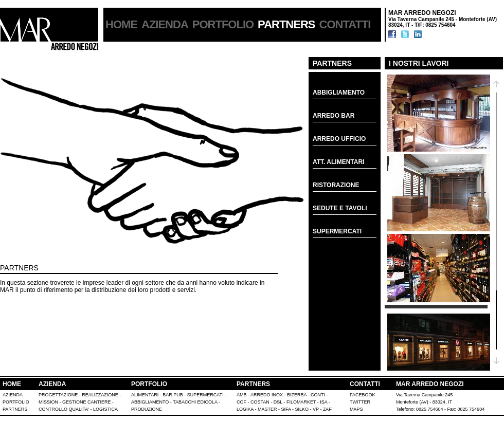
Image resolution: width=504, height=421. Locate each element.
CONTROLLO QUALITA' (64, 409)
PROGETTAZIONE (58, 395)
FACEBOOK (363, 395)
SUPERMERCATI (337, 231)
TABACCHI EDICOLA (195, 402)
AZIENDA (165, 24)
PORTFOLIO (223, 24)
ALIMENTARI (145, 395)
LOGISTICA (105, 409)
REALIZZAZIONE (100, 395)
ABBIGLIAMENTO (339, 93)
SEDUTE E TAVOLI (340, 208)
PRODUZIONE (147, 409)
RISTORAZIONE (336, 185)
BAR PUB (173, 395)
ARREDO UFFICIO (339, 139)
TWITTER (360, 402)
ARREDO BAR (334, 116)
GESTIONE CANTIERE (87, 402)
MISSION (48, 402)
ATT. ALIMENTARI (338, 162)
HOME (121, 24)
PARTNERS (253, 384)
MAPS (356, 409)
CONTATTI (345, 24)
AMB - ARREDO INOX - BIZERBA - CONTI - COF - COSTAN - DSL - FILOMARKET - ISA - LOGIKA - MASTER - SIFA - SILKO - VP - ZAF (284, 402)
